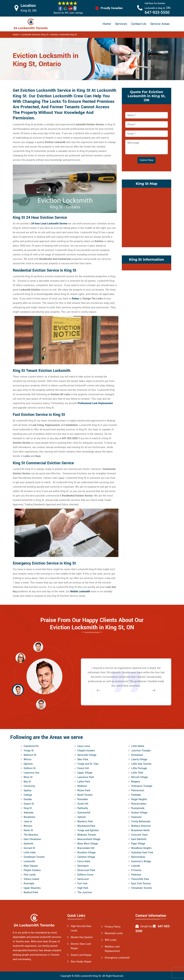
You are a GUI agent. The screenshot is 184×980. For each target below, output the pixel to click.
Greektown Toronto (34, 857)
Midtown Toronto (87, 835)
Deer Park (83, 759)
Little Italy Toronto (141, 764)
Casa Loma (84, 746)
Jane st (28, 822)
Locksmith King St (91, 976)
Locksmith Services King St (35, 35)
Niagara (136, 782)
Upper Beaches (32, 888)
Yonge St (29, 751)
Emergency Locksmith (117, 958)
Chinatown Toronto (142, 888)
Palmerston (138, 790)
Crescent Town (139, 835)
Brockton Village (86, 853)
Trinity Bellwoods (141, 822)
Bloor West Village (88, 844)
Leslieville (29, 861)
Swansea (136, 817)
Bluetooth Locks (114, 933)
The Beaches (31, 835)
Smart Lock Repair (81, 955)
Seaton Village (139, 813)
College (28, 795)
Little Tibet (137, 773)
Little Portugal (139, 768)
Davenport (83, 866)
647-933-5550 (157, 13)
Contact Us (139, 24)
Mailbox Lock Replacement (112, 949)
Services (121, 24)
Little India (30, 853)
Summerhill (84, 813)
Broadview (29, 817)
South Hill (83, 804)
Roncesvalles (139, 804)
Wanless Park (85, 822)
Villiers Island (31, 879)
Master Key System (82, 937)
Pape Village (138, 844)
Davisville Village (87, 755)
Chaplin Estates (86, 751)
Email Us (146, 926)
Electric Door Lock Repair (81, 946)
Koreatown (137, 755)
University (29, 786)
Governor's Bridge (141, 861)
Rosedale (83, 799)
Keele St (28, 830)
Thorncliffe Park (140, 879)
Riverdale (29, 884)
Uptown (82, 817)
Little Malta (138, 746)
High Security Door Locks (81, 928)
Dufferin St (30, 768)
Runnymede (138, 808)
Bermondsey (138, 857)
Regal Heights (139, 799)
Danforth (28, 844)
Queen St (29, 804)
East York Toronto (141, 884)
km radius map (147, 217)
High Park (83, 888)
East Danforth (139, 839)
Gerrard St (29, 848)
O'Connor (136, 870)
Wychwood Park (86, 826)
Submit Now (147, 160)
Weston (28, 826)
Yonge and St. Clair (88, 764)
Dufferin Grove (85, 875)
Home (107, 24)
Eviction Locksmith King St (64, 35)
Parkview (136, 875)
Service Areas (160, 24)
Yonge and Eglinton (88, 830)
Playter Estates (32, 870)
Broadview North (140, 830)
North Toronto (85, 795)
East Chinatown (32, 839)
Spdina (28, 790)
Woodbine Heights (141, 848)
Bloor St (28, 777)
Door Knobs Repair (81, 962)
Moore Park (84, 790)
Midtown (82, 786)
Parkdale (136, 795)
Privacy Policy (113, 927)
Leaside (136, 866)
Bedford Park (31, 892)
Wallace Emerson (141, 826)
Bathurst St (30, 755)
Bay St (27, 782)
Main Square (31, 866)
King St (28, 808)
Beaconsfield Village (89, 839)
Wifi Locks (111, 940)
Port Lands (30, 875)
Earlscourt (83, 879)
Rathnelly (83, 808)
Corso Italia (84, 861)
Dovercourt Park (86, 870)
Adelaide (29, 813)
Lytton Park (84, 782)
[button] (41, 704)
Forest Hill (83, 768)
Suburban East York (142, 853)
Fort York (82, 884)
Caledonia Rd (31, 746)
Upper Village (85, 773)
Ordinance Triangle (142, 786)
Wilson (28, 759)
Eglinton (28, 764)
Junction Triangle (141, 751)
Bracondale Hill (86, 848)
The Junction (85, 892)
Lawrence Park (86, 777)
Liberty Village (139, 759)
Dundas (28, 799)
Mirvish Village (140, 777)
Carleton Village (86, 857)
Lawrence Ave (32, 773)
